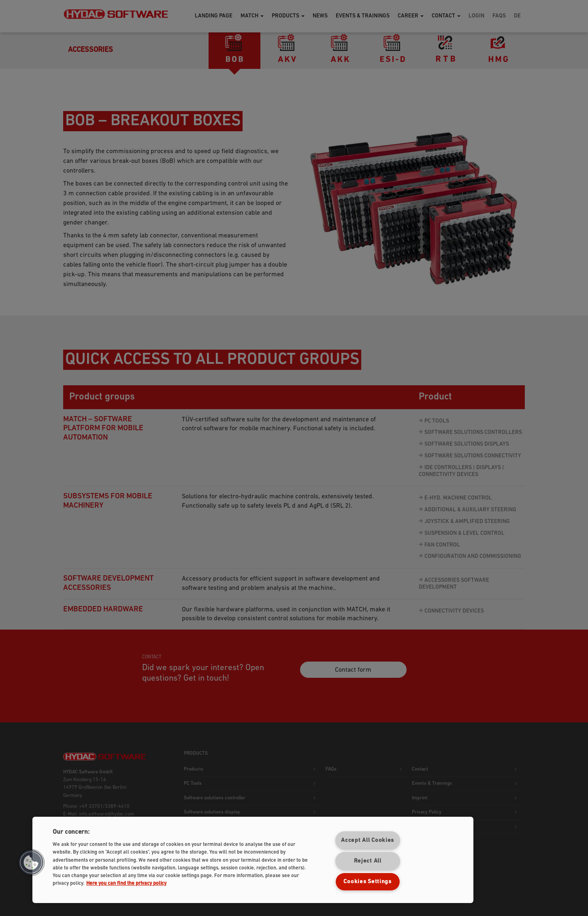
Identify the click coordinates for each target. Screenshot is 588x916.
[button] (31, 863)
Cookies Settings (367, 882)
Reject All (368, 861)
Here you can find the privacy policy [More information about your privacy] (126, 883)
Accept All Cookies (367, 840)
